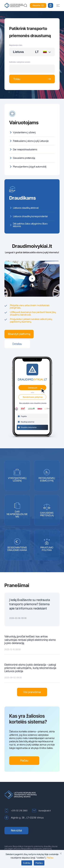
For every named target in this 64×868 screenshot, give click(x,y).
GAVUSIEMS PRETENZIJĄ (47, 510)
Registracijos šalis (16, 45)
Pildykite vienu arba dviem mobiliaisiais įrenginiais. (30, 307)
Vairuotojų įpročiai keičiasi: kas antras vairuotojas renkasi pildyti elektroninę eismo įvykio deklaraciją (30, 640)
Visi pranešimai (32, 692)
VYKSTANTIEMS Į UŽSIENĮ (17, 476)
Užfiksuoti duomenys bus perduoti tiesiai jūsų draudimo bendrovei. (33, 313)
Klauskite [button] (38, 5)
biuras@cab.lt (41, 811)
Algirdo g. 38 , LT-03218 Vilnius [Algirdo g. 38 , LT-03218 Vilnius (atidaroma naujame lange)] (24, 818)
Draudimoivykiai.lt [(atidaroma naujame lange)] (32, 246)
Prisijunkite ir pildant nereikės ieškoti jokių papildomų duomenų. (31, 320)
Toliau (32, 79)
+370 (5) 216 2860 (16, 811)
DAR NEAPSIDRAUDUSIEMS (17, 510)
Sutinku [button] (27, 863)
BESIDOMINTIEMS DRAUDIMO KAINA (17, 545)
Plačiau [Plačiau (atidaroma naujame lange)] (50, 858)
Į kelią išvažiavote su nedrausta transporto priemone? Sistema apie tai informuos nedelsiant (30, 604)
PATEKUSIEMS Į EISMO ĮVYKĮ (47, 476)
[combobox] (32, 52)
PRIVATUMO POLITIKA (47, 545)
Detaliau (17, 344)
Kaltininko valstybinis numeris (20, 62)
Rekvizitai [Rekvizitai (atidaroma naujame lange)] (16, 830)
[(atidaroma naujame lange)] (32, 399)
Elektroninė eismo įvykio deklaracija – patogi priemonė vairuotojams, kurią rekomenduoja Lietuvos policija (30, 668)
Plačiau (24, 760)
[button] (26, 5)
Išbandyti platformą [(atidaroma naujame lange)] (19, 334)
